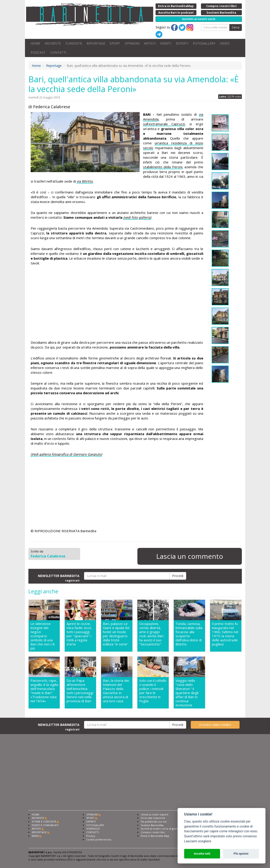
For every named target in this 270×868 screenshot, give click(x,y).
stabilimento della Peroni (163, 167)
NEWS (35, 836)
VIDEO (225, 43)
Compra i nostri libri (153, 832)
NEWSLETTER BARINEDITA (59, 578)
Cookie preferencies (99, 839)
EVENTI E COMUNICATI (45, 825)
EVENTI (166, 43)
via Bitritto (85, 181)
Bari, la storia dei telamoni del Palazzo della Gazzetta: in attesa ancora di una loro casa (116, 691)
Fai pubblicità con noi (154, 822)
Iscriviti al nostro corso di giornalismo (163, 829)
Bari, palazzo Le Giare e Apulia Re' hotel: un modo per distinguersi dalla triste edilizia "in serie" (116, 634)
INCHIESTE (53, 43)
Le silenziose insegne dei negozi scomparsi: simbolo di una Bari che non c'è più (43, 636)
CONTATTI (58, 52)
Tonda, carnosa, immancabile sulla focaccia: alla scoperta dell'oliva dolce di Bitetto (189, 634)
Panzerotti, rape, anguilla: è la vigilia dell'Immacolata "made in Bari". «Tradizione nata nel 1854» (44, 691)
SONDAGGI (93, 829)
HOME (35, 43)
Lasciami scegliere (198, 841)
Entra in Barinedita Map (155, 836)
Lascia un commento (190, 556)
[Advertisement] (117, 304)
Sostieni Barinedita (152, 825)
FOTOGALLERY (204, 43)
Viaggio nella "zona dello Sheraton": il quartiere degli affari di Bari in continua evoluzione (187, 693)
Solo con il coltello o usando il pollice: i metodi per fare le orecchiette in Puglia (153, 691)
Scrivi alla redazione (153, 818)
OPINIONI (132, 43)
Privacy (91, 836)
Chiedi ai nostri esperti (155, 814)
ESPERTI (182, 43)
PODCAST (38, 52)
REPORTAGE (96, 43)
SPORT (115, 43)
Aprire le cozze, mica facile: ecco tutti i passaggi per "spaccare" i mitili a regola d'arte (79, 634)
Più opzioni (241, 854)
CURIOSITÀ (74, 43)
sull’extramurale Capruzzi (164, 124)
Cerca (236, 27)
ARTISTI (150, 43)
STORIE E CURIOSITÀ (44, 822)
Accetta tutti (202, 854)
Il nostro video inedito (215, 725)
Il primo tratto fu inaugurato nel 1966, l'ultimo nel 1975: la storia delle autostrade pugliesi (225, 634)
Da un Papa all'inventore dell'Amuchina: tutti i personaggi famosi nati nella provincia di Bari (80, 691)
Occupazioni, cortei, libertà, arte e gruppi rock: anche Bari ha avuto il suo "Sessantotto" (151, 634)
